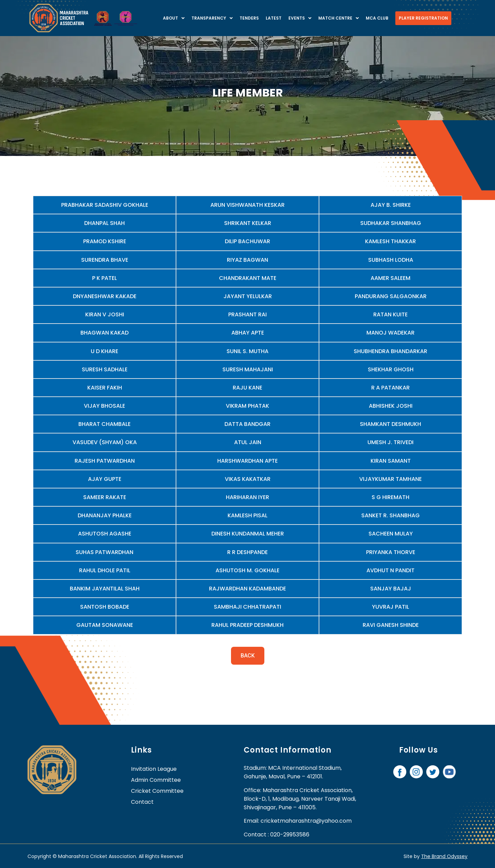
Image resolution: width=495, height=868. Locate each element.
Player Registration (423, 18)
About (174, 18)
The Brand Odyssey (444, 856)
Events (300, 18)
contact (142, 802)
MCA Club (377, 18)
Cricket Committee (157, 791)
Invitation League (154, 769)
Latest (274, 18)
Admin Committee (156, 780)
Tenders (249, 18)
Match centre (339, 18)
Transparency (212, 18)
